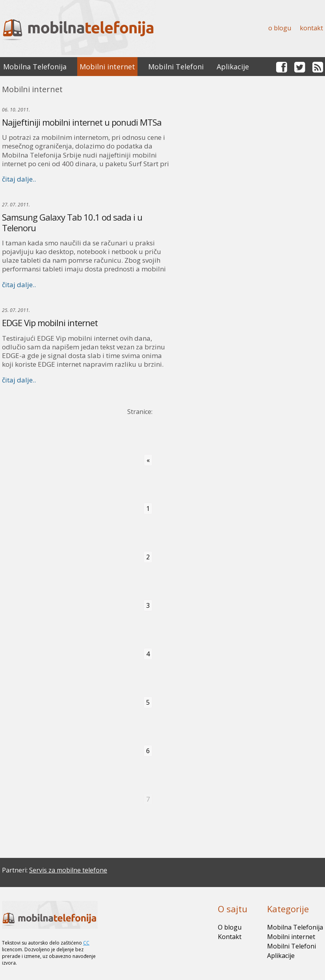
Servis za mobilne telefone (68, 870)
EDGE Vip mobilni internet (50, 323)
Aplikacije (233, 67)
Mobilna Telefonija (35, 67)
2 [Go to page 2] (148, 557)
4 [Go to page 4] (148, 654)
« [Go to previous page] (148, 460)
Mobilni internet (107, 67)
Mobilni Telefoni (176, 67)
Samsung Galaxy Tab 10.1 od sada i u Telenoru (72, 222)
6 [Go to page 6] (148, 751)
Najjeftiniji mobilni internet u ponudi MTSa (82, 122)
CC (86, 943)
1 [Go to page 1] (148, 509)
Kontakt (311, 28)
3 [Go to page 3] (148, 605)
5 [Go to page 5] (148, 702)
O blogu (280, 28)
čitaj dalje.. (19, 179)
